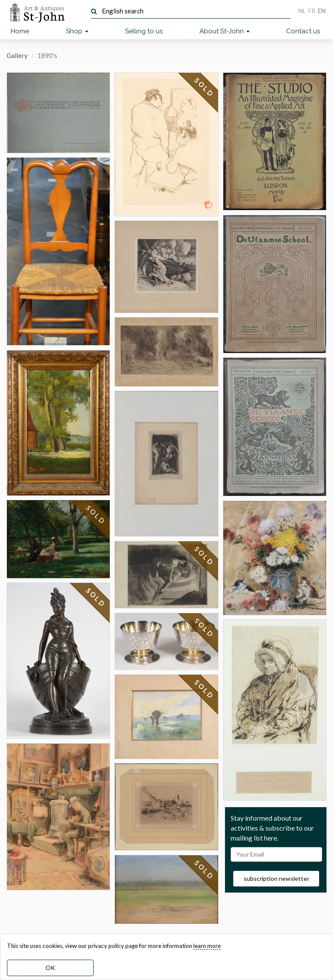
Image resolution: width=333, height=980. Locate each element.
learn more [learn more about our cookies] (207, 946)
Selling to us (144, 31)
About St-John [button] (225, 31)
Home (20, 31)
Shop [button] (77, 31)
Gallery (17, 55)
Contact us (303, 31)
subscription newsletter (276, 878)
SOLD (96, 521)
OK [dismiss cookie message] (50, 968)
